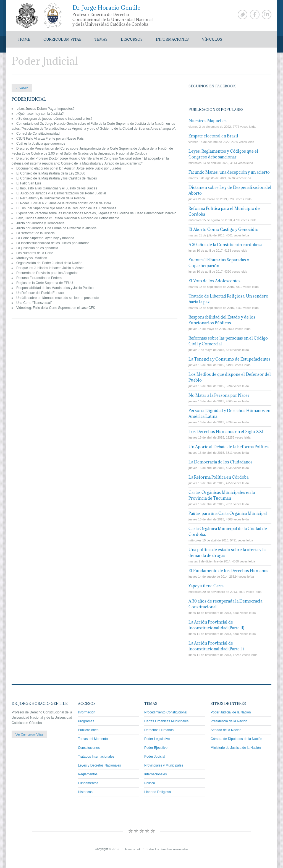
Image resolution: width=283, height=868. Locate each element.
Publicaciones (88, 730)
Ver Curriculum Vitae (29, 734)
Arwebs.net (132, 849)
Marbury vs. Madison (32, 258)
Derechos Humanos (159, 730)
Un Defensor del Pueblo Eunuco (40, 293)
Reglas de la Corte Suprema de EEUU (45, 283)
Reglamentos (88, 774)
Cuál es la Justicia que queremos (41, 144)
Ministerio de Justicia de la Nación (236, 748)
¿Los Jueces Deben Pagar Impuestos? (45, 109)
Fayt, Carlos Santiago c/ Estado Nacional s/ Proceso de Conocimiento (68, 218)
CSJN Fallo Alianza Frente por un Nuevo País (50, 139)
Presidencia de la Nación (229, 721)
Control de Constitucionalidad (38, 134)
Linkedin (267, 15)
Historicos (85, 792)
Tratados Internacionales (96, 757)
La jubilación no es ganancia (37, 248)
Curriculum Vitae (62, 39)
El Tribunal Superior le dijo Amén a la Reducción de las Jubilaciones (66, 208)
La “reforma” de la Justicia (36, 233)
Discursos (132, 39)
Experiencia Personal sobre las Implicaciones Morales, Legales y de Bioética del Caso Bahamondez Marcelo (96, 213)
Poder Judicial (155, 757)
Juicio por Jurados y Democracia (40, 223)
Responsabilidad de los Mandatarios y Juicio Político (55, 288)
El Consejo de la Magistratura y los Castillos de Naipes (57, 178)
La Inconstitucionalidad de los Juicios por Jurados (53, 243)
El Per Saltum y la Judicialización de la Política (51, 198)
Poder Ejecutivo (156, 748)
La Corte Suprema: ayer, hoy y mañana (45, 238)
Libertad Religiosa (158, 792)
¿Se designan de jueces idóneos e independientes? (54, 119)
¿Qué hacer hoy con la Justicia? (40, 114)
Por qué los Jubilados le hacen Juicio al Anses (50, 268)
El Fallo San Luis (29, 183)
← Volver (22, 88)
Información (87, 712)
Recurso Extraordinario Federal (39, 278)
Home (24, 39)
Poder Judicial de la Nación (231, 712)
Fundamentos (88, 783)
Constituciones (89, 748)
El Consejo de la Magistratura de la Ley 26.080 (51, 173)
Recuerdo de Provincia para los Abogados (47, 273)
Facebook (255, 15)
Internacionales (155, 774)
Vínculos (212, 39)
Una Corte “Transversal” (34, 303)
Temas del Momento (93, 739)
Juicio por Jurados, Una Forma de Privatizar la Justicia (56, 228)
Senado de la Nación (226, 730)
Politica (150, 783)
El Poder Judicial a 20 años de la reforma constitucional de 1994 (64, 203)
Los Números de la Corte (35, 253)
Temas (101, 39)
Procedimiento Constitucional (166, 712)
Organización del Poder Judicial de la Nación (49, 263)
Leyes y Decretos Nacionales (99, 765)
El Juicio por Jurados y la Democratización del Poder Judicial (61, 193)
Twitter (243, 15)
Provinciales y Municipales (164, 765)
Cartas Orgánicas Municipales (166, 721)
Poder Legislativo (157, 739)
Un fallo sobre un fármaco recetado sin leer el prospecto (57, 298)
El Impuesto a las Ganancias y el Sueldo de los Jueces (57, 188)
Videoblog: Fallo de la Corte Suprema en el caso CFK (56, 308)
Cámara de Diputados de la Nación (236, 739)
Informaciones (172, 39)
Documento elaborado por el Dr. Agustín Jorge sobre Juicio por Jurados (69, 168)
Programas (86, 721)
